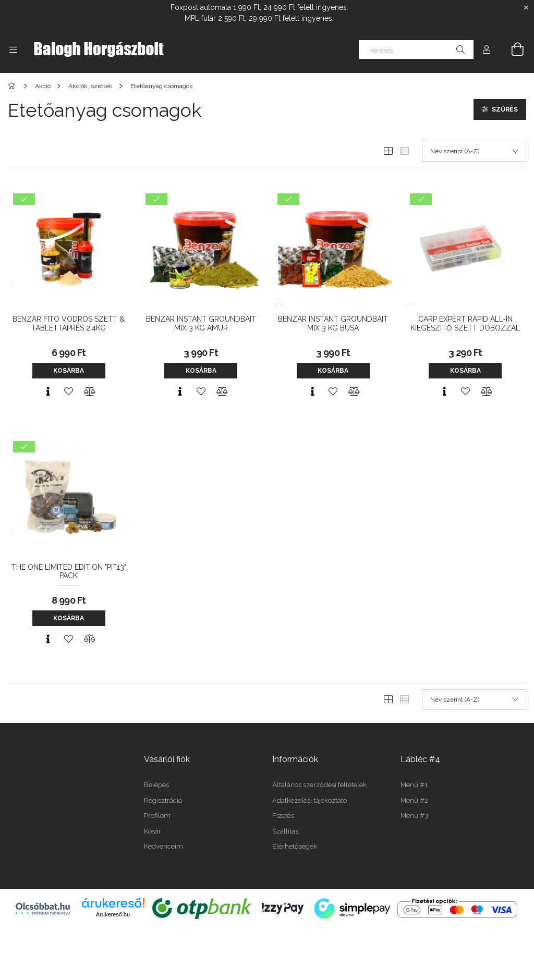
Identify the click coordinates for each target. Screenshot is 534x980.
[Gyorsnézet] (48, 391)
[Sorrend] (474, 151)
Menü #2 (414, 800)
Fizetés (283, 816)
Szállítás (285, 831)
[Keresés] (416, 50)
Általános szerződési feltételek (319, 785)
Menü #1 (414, 785)
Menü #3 (414, 816)
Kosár (153, 831)
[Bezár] (526, 8)
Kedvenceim (163, 846)
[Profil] (487, 50)
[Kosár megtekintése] (512, 50)
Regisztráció (163, 800)
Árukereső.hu (113, 914)
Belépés (156, 785)
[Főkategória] (13, 86)
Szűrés (505, 109)
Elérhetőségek (295, 846)
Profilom (157, 816)
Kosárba (69, 371)
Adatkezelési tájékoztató (310, 800)
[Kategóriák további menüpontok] (13, 50)
